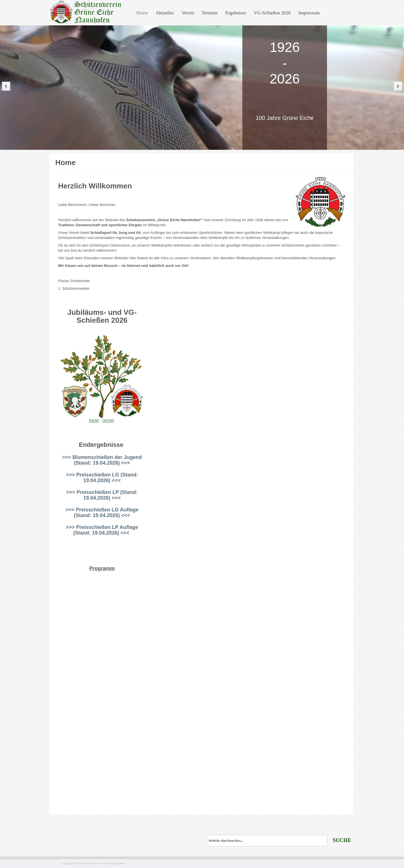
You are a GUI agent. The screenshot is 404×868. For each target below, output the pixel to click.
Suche (342, 840)
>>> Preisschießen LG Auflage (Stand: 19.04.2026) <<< (102, 513)
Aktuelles (165, 13)
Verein (188, 13)
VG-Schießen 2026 (272, 13)
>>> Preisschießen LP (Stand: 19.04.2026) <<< (102, 495)
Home (142, 13)
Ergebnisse (236, 13)
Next (398, 86)
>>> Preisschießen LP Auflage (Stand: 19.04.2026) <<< (102, 530)
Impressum (309, 13)
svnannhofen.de (91, 863)
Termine (210, 13)
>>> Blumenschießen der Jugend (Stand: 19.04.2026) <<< (102, 460)
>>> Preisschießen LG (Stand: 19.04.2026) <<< (102, 478)
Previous (6, 86)
